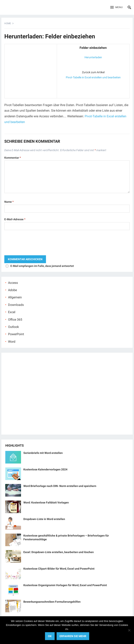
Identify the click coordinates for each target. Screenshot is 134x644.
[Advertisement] (31, 70)
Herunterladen (93, 57)
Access (13, 283)
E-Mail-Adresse (15, 219)
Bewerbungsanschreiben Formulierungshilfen (52, 602)
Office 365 (15, 320)
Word (12, 342)
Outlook (13, 327)
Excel (12, 312)
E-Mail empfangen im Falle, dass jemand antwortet (42, 266)
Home (8, 23)
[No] (129, 630)
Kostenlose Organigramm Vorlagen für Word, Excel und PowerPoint (65, 585)
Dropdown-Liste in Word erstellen (44, 519)
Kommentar (13, 158)
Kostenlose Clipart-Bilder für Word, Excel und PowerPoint (59, 569)
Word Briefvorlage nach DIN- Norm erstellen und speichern (60, 486)
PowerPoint (16, 334)
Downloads (16, 305)
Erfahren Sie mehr (73, 636)
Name (9, 202)
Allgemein (15, 297)
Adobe (12, 290)
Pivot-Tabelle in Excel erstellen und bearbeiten (93, 77)
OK (50, 636)
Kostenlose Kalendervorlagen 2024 (45, 469)
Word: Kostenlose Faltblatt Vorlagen (46, 502)
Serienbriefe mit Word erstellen (43, 453)
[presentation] (34, 244)
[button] (117, 7)
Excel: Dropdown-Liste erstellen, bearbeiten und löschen (59, 552)
